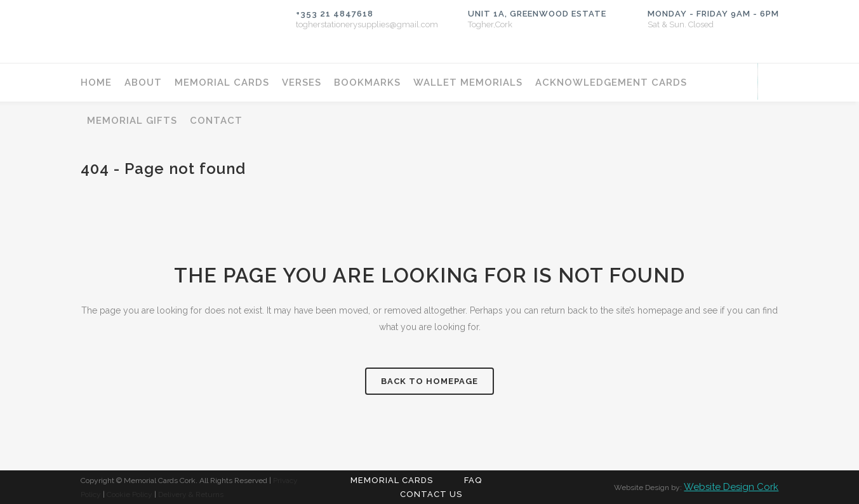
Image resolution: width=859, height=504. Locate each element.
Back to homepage (429, 381)
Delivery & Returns (191, 494)
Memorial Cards (392, 480)
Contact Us (431, 494)
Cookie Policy (130, 494)
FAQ (473, 480)
